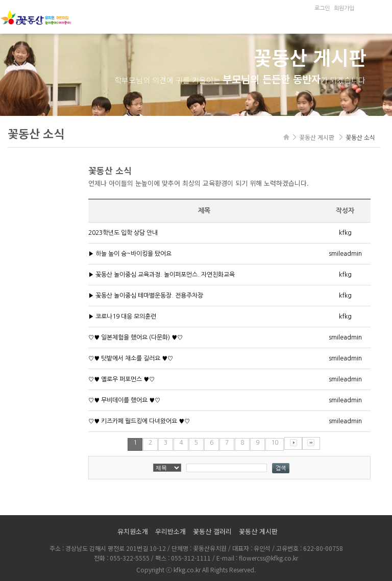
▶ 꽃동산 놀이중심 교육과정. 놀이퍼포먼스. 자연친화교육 (162, 275)
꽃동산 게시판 (258, 531)
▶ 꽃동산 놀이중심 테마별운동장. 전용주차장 (146, 296)
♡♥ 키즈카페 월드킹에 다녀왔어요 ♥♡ (139, 421)
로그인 (322, 8)
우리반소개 (170, 531)
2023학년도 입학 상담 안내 (123, 233)
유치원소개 (133, 531)
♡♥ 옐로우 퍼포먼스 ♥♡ (121, 379)
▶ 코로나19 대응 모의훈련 (122, 317)
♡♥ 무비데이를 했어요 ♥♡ (124, 400)
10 (275, 443)
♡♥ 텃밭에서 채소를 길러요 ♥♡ (131, 358)
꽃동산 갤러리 (212, 531)
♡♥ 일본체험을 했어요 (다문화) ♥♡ (136, 337)
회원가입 (344, 8)
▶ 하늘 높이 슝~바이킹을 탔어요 (130, 254)
